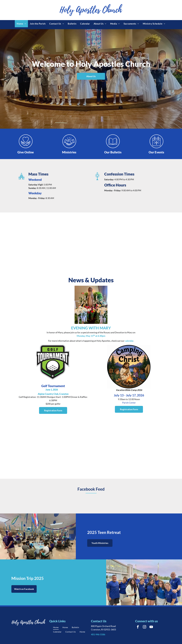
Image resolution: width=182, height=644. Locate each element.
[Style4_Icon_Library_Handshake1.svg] (69, 148)
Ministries (69, 152)
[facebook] (138, 627)
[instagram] (144, 627)
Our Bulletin (113, 152)
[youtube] (151, 627)
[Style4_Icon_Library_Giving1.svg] (26, 148)
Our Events (156, 152)
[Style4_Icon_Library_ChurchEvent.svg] (156, 148)
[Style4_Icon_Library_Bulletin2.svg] (113, 148)
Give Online (26, 152)
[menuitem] (21, 24)
